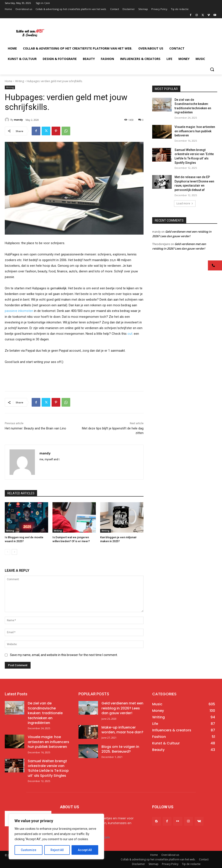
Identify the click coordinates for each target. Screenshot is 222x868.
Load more (185, 203)
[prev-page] (7, 552)
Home (9, 81)
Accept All (85, 850)
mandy (18, 120)
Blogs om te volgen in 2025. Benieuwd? (120, 749)
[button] (212, 69)
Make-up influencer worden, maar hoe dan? (122, 730)
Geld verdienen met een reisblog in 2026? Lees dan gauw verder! (122, 708)
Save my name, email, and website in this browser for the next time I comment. (64, 655)
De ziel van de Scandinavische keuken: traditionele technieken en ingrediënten (45, 713)
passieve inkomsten (19, 311)
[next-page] (14, 552)
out (130, 334)
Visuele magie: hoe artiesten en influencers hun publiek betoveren (195, 131)
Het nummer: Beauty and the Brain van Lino (35, 428)
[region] (56, 837)
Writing (20, 81)
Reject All (57, 850)
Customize (29, 850)
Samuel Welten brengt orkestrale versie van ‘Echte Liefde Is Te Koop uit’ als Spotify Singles (48, 768)
